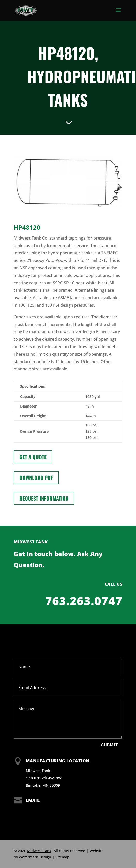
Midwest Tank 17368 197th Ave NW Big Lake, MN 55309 (44, 778)
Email (33, 800)
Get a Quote (33, 457)
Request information (44, 498)
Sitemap (62, 857)
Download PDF (36, 478)
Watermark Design (35, 857)
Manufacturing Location (58, 761)
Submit (110, 745)
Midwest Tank (39, 851)
